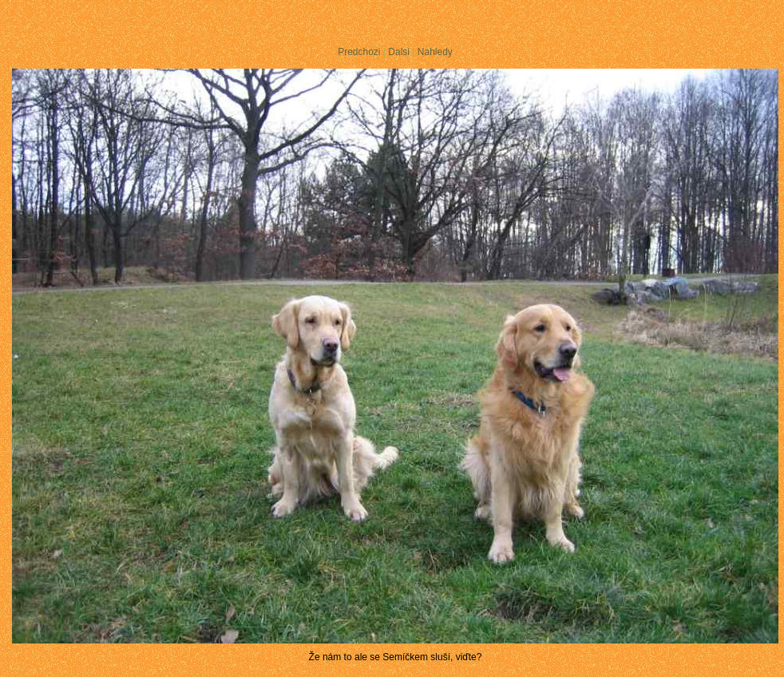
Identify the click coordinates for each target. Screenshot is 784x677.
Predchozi (359, 52)
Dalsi (399, 52)
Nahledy (435, 52)
